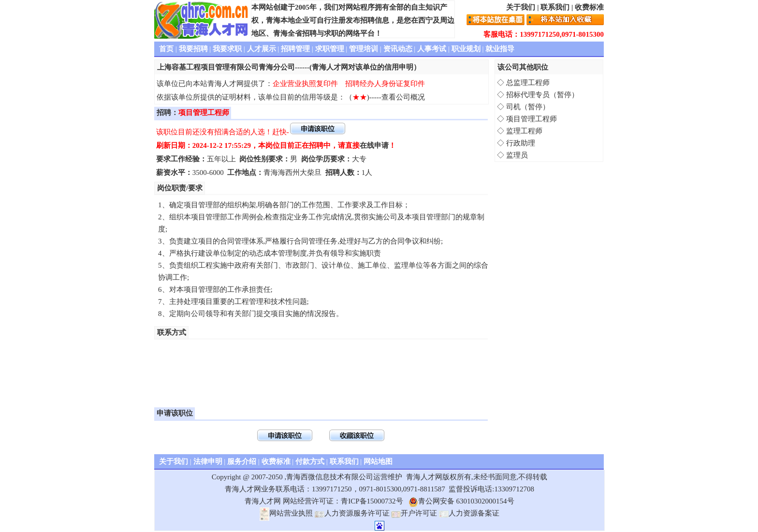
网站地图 (378, 461)
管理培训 (364, 49)
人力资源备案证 (469, 513)
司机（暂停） (528, 107)
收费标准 (589, 7)
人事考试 (432, 49)
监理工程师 (524, 131)
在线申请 (374, 145)
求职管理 (330, 49)
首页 (166, 49)
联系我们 (555, 7)
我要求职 (227, 49)
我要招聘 (193, 49)
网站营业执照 (286, 513)
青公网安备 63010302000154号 (461, 501)
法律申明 (208, 461)
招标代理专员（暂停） (542, 95)
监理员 (517, 155)
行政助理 (521, 143)
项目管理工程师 (532, 119)
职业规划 (466, 49)
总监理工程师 (528, 83)
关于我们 (521, 7)
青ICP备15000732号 (372, 501)
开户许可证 (414, 513)
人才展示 (262, 49)
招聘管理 (295, 49)
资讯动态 (398, 49)
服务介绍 (242, 461)
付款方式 (310, 461)
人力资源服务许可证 (352, 513)
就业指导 (500, 49)
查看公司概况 (403, 97)
